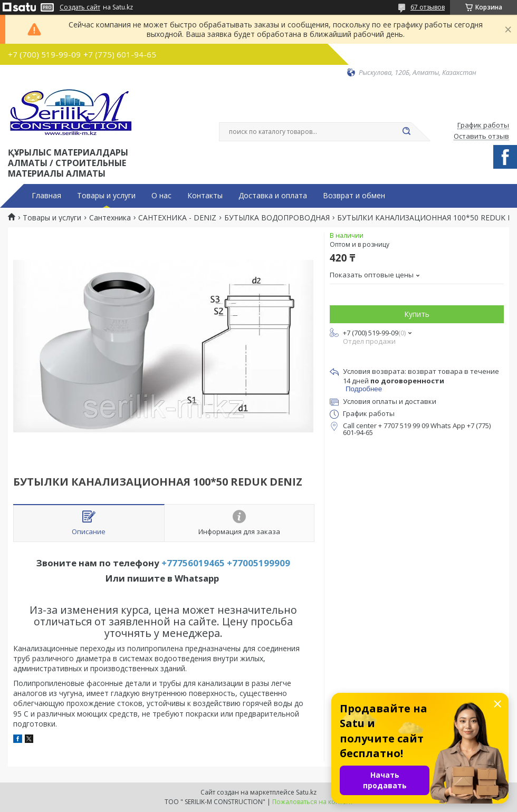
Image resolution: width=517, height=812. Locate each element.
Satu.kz (306, 792)
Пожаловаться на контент (313, 802)
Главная (46, 196)
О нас (161, 196)
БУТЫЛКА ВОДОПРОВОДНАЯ (277, 218)
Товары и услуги (106, 196)
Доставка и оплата (273, 196)
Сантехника (110, 218)
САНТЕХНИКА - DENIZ (177, 218)
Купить (417, 314)
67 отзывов (428, 7)
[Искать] (406, 132)
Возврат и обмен (354, 196)
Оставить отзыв (481, 137)
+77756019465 (193, 563)
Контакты (205, 196)
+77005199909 (258, 563)
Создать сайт (80, 7)
